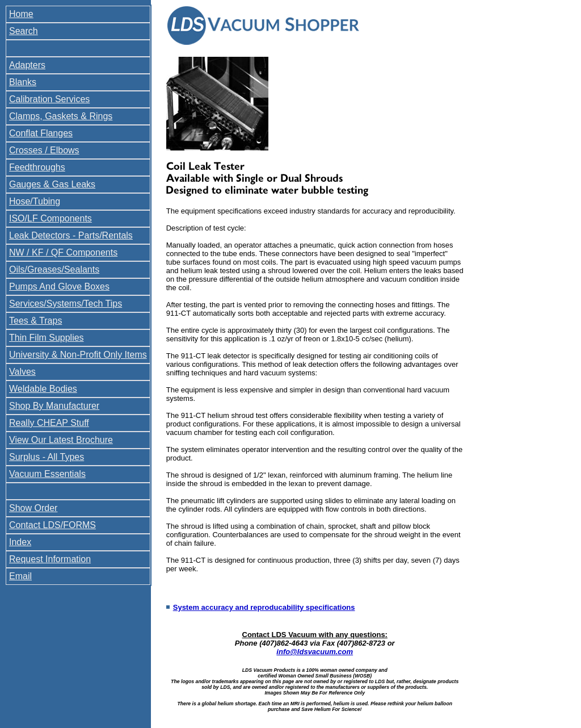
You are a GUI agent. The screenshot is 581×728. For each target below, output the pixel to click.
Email (20, 576)
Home (21, 14)
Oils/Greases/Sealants (54, 269)
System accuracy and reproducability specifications (264, 607)
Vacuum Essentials (47, 474)
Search (24, 31)
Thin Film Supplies (47, 338)
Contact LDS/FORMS (52, 525)
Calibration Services (49, 99)
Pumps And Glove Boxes (59, 286)
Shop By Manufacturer (54, 406)
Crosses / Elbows (44, 150)
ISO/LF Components (50, 218)
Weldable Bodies (43, 389)
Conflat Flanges (41, 133)
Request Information (50, 559)
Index (20, 542)
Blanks (23, 82)
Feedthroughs (37, 167)
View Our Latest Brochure (61, 440)
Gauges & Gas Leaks (52, 184)
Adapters (27, 65)
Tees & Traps (35, 321)
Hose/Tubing (35, 201)
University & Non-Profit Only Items (78, 355)
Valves (22, 372)
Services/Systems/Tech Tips (66, 304)
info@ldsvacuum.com (315, 652)
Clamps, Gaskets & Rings (61, 116)
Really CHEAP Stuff (49, 423)
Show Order (33, 508)
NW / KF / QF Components (63, 252)
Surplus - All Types (47, 457)
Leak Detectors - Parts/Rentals (71, 235)
